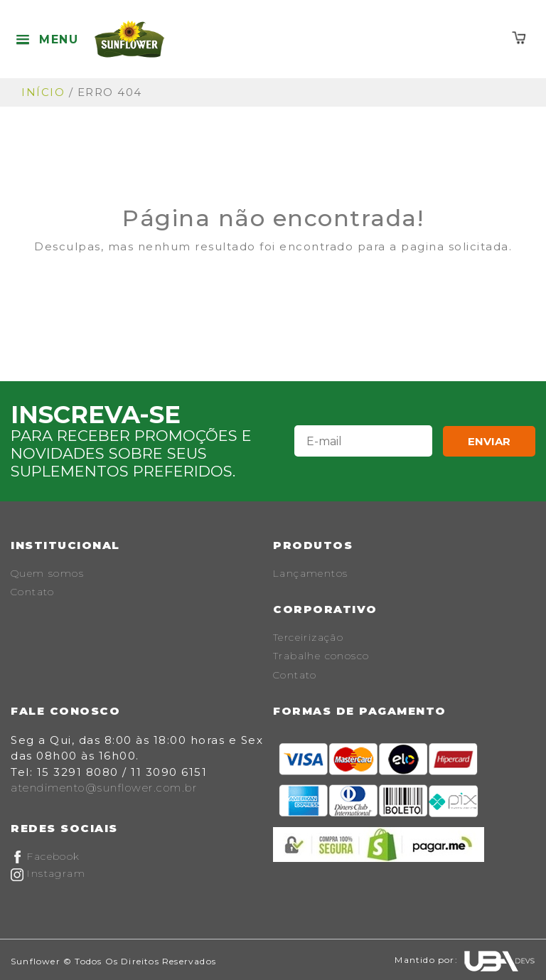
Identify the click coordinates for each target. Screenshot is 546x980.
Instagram (48, 873)
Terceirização (308, 637)
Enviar (489, 441)
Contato (33, 592)
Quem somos (47, 573)
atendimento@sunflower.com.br (104, 788)
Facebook (45, 856)
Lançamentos (310, 573)
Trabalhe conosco (321, 656)
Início (43, 92)
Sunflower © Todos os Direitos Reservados (113, 961)
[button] (47, 39)
